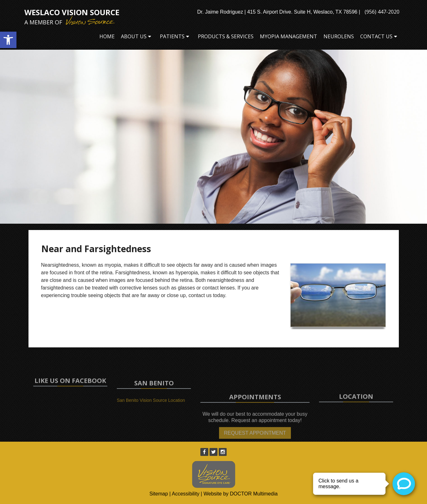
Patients (172, 36)
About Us (134, 36)
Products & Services (226, 36)
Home (107, 36)
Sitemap (159, 494)
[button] (8, 40)
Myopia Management (289, 36)
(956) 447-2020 (382, 12)
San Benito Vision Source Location (151, 406)
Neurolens (339, 36)
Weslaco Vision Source (72, 17)
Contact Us (376, 36)
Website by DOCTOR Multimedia (241, 494)
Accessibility (186, 494)
